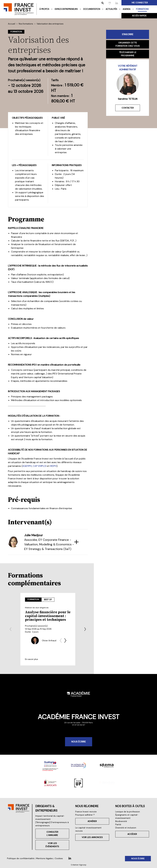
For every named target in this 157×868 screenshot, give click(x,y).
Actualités (111, 9)
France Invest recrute (82, 815)
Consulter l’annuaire (47, 837)
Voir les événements (47, 846)
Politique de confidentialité (21, 858)
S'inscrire (128, 34)
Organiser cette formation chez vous (128, 44)
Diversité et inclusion (124, 831)
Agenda (127, 9)
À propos (44, 9)
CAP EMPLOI (40, 466)
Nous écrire (79, 742)
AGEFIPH (27, 466)
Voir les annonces (89, 837)
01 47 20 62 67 (78, 725)
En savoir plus (32, 659)
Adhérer (89, 824)
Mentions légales (44, 858)
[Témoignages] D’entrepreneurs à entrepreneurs (46, 827)
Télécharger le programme (128, 54)
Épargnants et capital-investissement (125, 820)
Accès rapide (139, 16)
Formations (142, 9)
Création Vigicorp (79, 865)
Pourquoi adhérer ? (81, 818)
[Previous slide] (11, 629)
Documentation (92, 9)
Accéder (131, 837)
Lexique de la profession (126, 815)
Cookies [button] (59, 858)
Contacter (128, 108)
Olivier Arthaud (49, 640)
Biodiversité (119, 824)
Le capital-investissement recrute (88, 831)
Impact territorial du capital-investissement (44, 821)
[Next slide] (85, 629)
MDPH (53, 466)
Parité (116, 828)
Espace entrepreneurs (66, 9)
